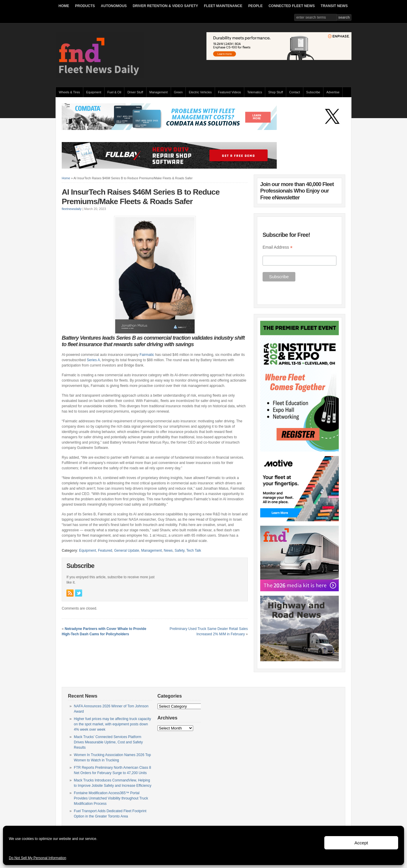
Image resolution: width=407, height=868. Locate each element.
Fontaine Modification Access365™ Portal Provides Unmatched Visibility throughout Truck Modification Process (111, 798)
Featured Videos (229, 92)
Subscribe (313, 92)
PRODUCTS (85, 6)
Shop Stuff (276, 92)
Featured (105, 551)
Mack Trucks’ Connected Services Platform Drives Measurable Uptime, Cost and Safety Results (108, 742)
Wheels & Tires (69, 92)
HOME (64, 6)
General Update (127, 551)
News (168, 551)
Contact (295, 92)
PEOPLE (255, 6)
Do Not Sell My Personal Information (38, 858)
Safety (179, 551)
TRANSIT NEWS (334, 6)
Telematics (255, 92)
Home (66, 178)
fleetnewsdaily (72, 209)
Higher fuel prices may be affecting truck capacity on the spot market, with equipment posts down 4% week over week (112, 724)
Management (159, 92)
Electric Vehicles (200, 92)
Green (178, 92)
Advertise (333, 92)
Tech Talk (194, 551)
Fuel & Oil (114, 92)
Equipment (94, 92)
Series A (93, 360)
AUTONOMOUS (114, 6)
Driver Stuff (135, 92)
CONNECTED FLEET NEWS (292, 6)
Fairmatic (147, 355)
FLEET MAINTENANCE (223, 6)
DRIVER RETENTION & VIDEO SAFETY (165, 6)
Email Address (278, 247)
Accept (361, 843)
